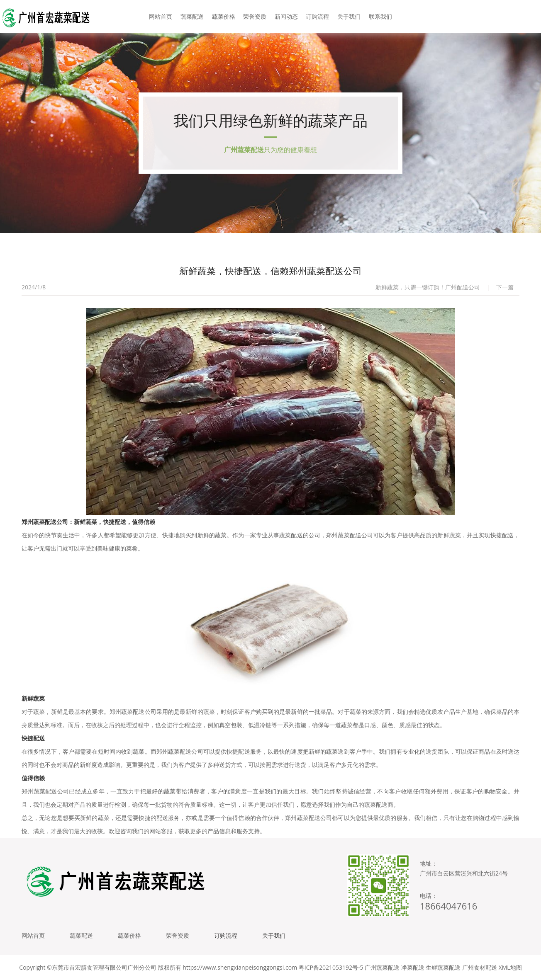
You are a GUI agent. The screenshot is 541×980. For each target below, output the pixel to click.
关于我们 (349, 16)
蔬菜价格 (224, 16)
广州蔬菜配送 (382, 967)
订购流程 (317, 16)
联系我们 (380, 16)
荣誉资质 (255, 16)
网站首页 (161, 16)
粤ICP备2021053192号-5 (331, 967)
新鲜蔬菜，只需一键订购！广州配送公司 (428, 287)
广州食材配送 (480, 967)
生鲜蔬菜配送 (443, 967)
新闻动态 (286, 16)
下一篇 (505, 287)
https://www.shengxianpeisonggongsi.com (240, 967)
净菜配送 (413, 967)
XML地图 (510, 967)
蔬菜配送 (192, 16)
